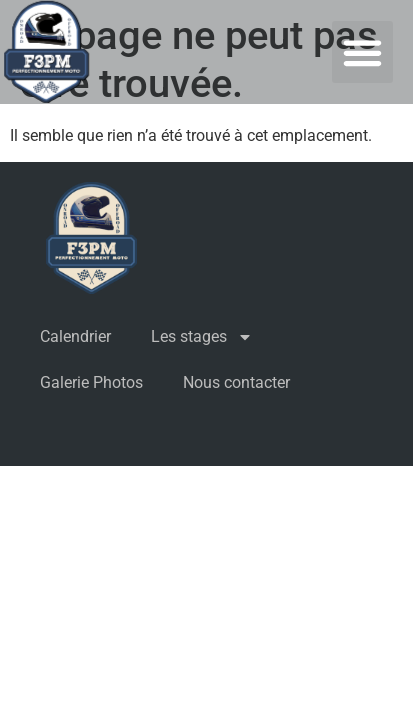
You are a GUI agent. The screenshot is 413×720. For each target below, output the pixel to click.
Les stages (202, 337)
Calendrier (75, 336)
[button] (363, 52)
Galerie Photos (91, 382)
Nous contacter (236, 382)
